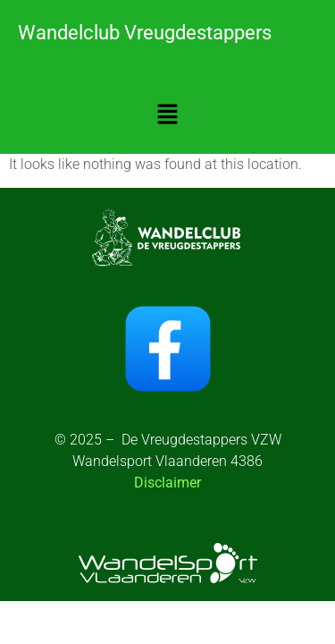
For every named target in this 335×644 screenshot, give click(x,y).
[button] (167, 115)
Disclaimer (167, 483)
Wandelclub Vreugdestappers (145, 33)
